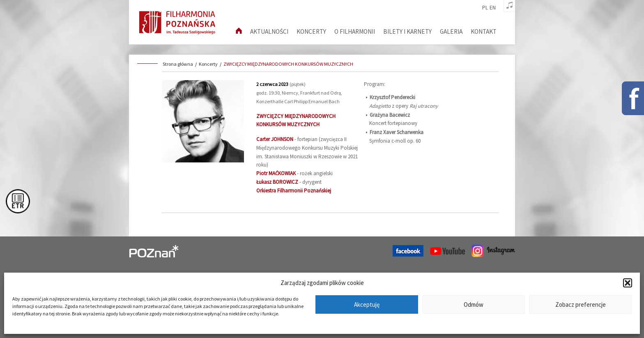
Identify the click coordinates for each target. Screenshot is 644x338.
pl (485, 8)
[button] (628, 283)
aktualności (269, 31)
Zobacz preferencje (581, 304)
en (493, 8)
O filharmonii (355, 31)
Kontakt (484, 31)
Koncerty (311, 31)
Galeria (451, 31)
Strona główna (178, 64)
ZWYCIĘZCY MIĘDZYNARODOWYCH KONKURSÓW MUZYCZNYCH (288, 64)
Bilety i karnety (407, 31)
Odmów (474, 304)
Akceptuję (367, 304)
